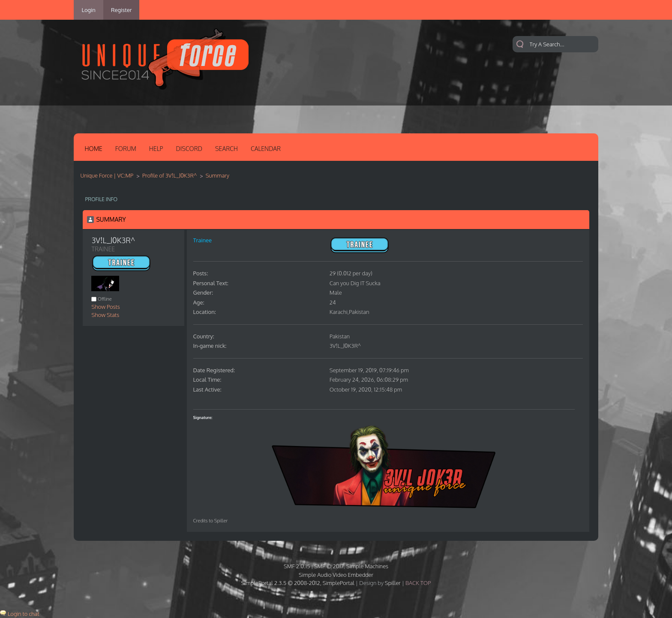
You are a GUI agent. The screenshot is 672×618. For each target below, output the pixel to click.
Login (88, 10)
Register (121, 10)
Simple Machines (367, 566)
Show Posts (105, 307)
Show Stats (105, 315)
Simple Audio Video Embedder (336, 575)
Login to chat (24, 614)
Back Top (418, 583)
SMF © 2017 (329, 566)
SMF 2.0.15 (297, 566)
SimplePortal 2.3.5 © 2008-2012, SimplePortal (298, 583)
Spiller (393, 583)
